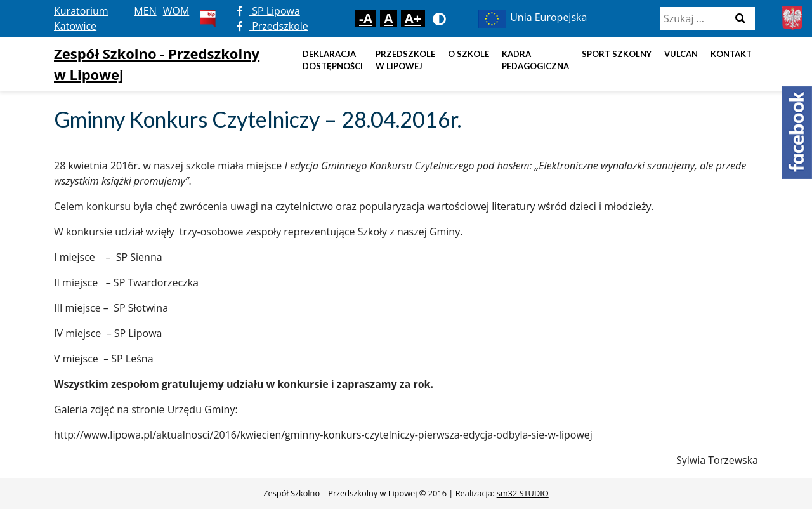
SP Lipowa (268, 11)
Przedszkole (272, 26)
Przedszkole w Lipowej (405, 60)
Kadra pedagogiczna (535, 60)
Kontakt (731, 54)
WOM (176, 11)
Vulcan (681, 54)
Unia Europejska (531, 17)
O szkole (468, 54)
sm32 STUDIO (523, 493)
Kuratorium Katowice (81, 18)
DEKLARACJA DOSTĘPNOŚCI (333, 60)
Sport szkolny (617, 54)
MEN (145, 11)
